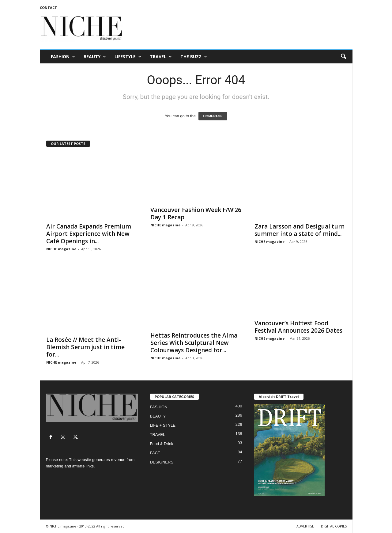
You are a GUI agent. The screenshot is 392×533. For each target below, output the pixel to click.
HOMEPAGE (213, 116)
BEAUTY (95, 57)
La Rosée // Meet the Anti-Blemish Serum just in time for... (85, 347)
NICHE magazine (61, 249)
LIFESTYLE (128, 57)
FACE (155, 453)
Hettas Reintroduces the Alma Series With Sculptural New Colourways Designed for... (194, 343)
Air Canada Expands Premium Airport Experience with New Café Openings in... (89, 234)
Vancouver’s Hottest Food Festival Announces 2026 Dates (298, 327)
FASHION (63, 57)
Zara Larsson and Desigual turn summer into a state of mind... (300, 230)
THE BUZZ (194, 57)
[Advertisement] (241, 29)
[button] (343, 57)
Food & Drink (162, 444)
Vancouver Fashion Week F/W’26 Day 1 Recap (196, 214)
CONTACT (48, 8)
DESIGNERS (162, 462)
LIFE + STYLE (163, 425)
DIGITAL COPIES (334, 526)
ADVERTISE (305, 526)
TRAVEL (161, 57)
